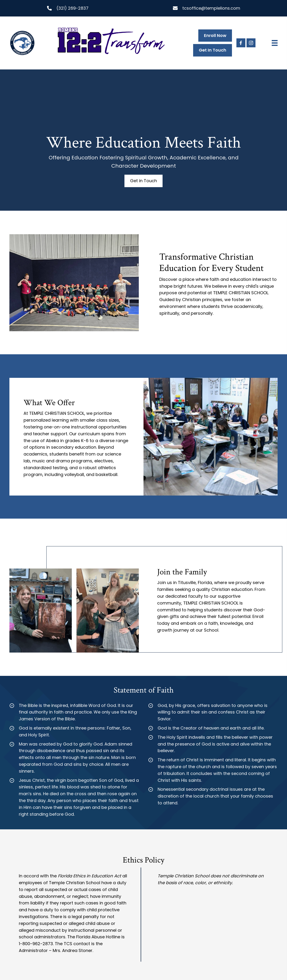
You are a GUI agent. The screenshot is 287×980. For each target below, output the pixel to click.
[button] (241, 43)
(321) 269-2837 (72, 8)
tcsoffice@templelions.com (211, 8)
